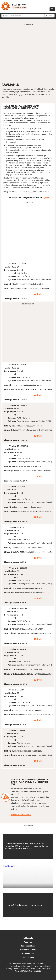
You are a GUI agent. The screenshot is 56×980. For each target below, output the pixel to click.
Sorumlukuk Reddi (28, 950)
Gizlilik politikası (28, 946)
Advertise (28, 942)
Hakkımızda (28, 938)
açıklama (47, 197)
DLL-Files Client (28, 954)
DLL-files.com (9, 866)
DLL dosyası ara (50, 16)
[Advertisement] (28, 54)
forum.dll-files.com (20, 815)
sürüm (39, 197)
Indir (40, 294)
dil (53, 197)
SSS (31, 191)
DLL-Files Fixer (28, 958)
